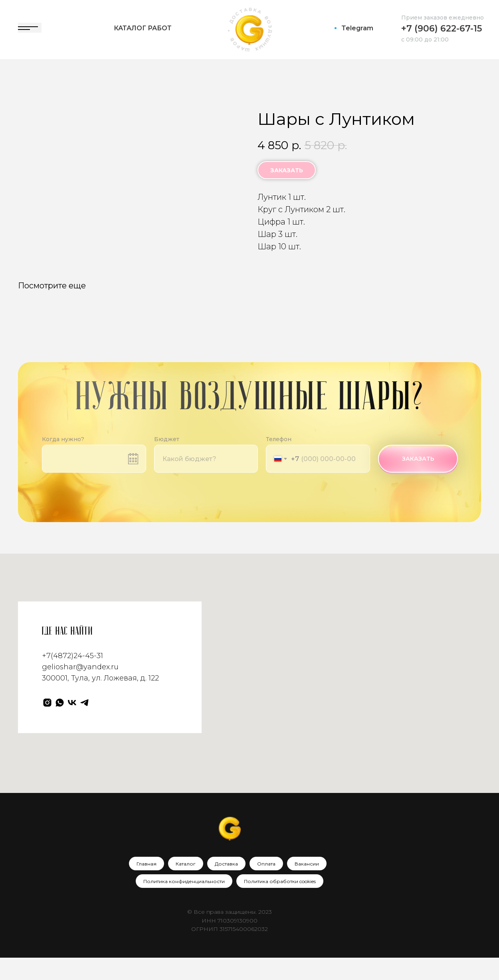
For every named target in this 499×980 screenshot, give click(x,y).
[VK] (72, 725)
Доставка (226, 886)
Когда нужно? (63, 461)
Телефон (279, 461)
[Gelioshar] (47, 725)
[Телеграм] (84, 725)
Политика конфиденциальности (184, 904)
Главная (147, 886)
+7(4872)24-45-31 (72, 678)
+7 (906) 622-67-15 (442, 29)
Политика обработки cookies (280, 904)
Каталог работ (143, 28)
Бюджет (167, 461)
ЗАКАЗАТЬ (418, 481)
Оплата (266, 886)
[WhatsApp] (60, 725)
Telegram (357, 28)
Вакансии (307, 886)
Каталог (186, 886)
